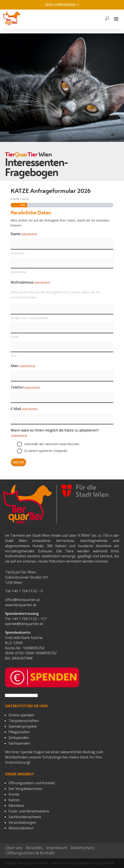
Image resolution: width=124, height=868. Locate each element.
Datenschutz (83, 848)
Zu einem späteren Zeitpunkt (46, 451)
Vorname (17, 253)
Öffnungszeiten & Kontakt (30, 853)
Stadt (15, 337)
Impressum (57, 848)
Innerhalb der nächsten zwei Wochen (52, 444)
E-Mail (24, 409)
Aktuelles (34, 848)
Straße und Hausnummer (29, 318)
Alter (23, 366)
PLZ (14, 356)
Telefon (25, 388)
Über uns (14, 848)
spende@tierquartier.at (24, 624)
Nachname (18, 272)
